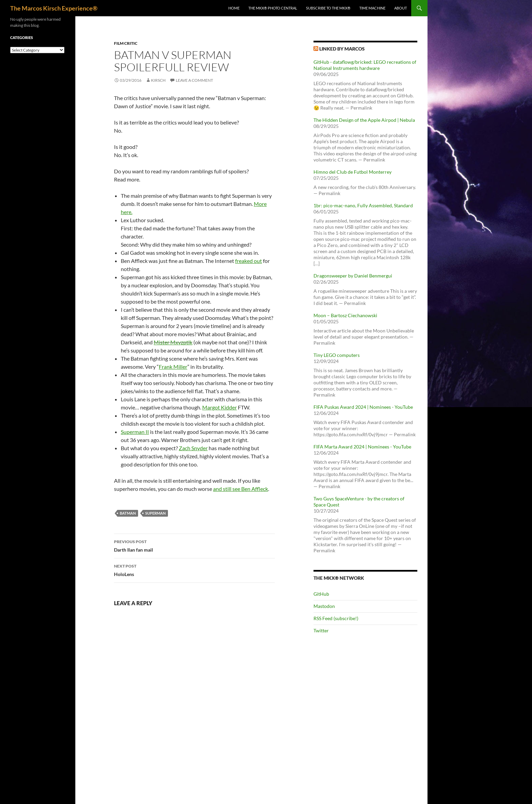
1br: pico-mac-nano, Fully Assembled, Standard (363, 205)
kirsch (158, 80)
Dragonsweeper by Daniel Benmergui (353, 276)
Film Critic (126, 43)
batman (128, 513)
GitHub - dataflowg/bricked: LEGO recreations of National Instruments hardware (365, 65)
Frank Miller (173, 367)
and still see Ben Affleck (241, 489)
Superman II (135, 432)
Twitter (321, 630)
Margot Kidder (220, 407)
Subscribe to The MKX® (328, 8)
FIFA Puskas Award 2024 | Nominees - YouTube (363, 407)
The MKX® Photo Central (273, 8)
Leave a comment (194, 80)
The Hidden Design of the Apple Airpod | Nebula (364, 120)
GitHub (321, 594)
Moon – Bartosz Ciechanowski (345, 315)
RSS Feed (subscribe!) (336, 618)
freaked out (249, 261)
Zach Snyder (193, 448)
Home (234, 8)
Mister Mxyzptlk (173, 342)
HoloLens (194, 570)
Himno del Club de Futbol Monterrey (353, 172)
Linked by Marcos (342, 49)
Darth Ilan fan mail (194, 545)
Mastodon (324, 606)
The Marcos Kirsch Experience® (54, 8)
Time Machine (372, 8)
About (401, 8)
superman (155, 513)
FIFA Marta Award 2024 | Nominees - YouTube (362, 447)
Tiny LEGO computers (337, 355)
